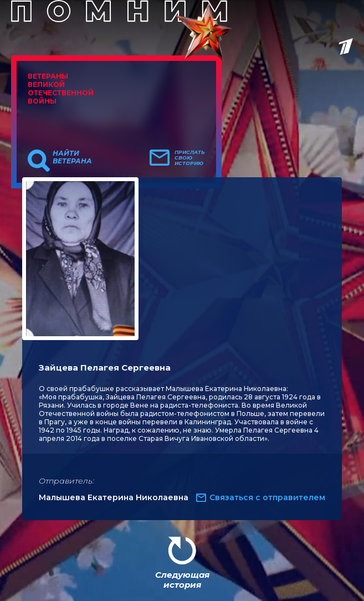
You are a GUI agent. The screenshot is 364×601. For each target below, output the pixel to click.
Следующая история (182, 580)
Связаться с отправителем (267, 497)
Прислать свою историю (190, 158)
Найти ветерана (72, 157)
